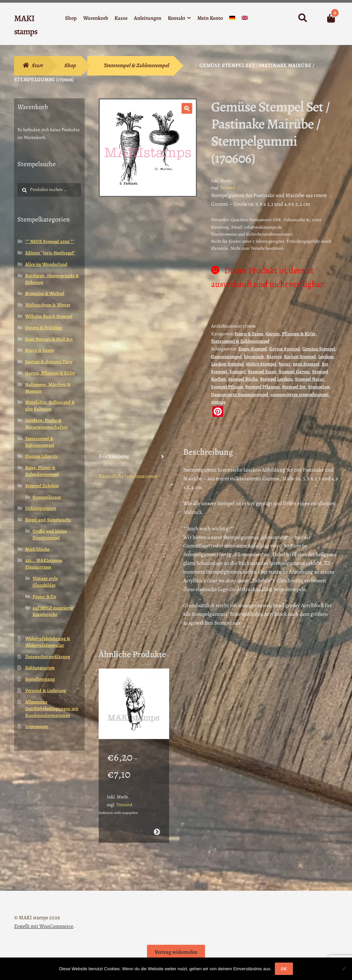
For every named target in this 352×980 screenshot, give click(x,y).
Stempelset (319, 387)
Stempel (238, 372)
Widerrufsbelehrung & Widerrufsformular (48, 642)
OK (284, 969)
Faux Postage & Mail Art (49, 339)
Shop (71, 18)
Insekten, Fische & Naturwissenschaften (46, 424)
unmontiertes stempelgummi (299, 395)
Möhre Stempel (261, 364)
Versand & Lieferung (46, 691)
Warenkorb (96, 18)
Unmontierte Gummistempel (240, 395)
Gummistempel (226, 357)
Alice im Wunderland (46, 264)
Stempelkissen (47, 497)
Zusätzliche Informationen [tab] (128, 476)
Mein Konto (210, 18)
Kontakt (177, 18)
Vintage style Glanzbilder (45, 582)
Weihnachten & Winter (48, 305)
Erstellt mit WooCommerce (44, 926)
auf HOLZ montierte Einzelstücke (53, 611)
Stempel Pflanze (227, 387)
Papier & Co (44, 597)
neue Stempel (306, 364)
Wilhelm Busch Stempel (49, 316)
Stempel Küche (243, 379)
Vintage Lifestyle (41, 456)
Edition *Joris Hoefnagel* (50, 253)
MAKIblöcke (37, 549)
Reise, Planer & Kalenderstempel (42, 471)
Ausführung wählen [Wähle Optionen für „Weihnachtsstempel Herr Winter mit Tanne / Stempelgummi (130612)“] (157, 832)
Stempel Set (294, 387)
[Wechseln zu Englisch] (245, 19)
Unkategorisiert (41, 508)
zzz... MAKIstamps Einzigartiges (44, 564)
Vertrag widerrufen (176, 952)
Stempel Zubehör (42, 486)
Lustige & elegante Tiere (49, 362)
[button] (187, 108)
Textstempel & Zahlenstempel (136, 65)
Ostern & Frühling (43, 328)
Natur (285, 364)
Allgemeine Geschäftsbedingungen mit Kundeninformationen (52, 709)
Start (37, 65)
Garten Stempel (285, 349)
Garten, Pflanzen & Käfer (291, 334)
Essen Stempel (253, 349)
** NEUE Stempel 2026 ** (50, 241)
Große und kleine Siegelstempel (50, 534)
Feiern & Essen (249, 334)
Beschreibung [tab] (114, 456)
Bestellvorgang (40, 679)
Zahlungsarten (40, 668)
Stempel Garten (294, 372)
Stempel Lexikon (276, 379)
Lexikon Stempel (227, 364)
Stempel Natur (310, 379)
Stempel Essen (262, 372)
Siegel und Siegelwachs (48, 520)
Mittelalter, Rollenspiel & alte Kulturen (50, 406)
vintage (218, 402)
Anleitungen (148, 18)
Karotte (274, 357)
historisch (254, 357)
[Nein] (344, 969)
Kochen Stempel (300, 357)
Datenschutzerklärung (48, 657)
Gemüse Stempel (319, 349)
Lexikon (326, 357)
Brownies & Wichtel (45, 293)
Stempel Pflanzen (263, 387)
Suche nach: (302, 18)
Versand (228, 187)
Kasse (121, 18)
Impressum (37, 726)
